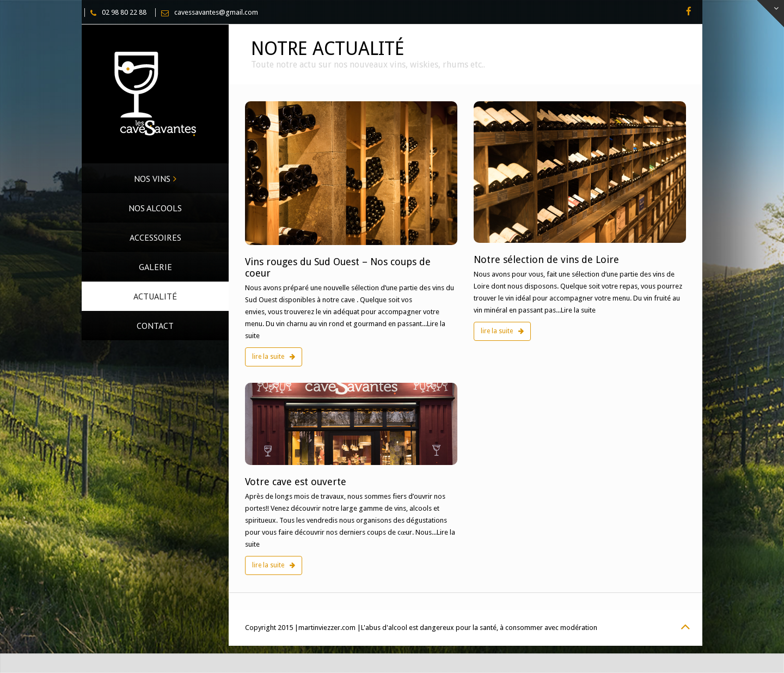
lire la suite (274, 357)
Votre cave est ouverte (296, 482)
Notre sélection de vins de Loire (546, 259)
